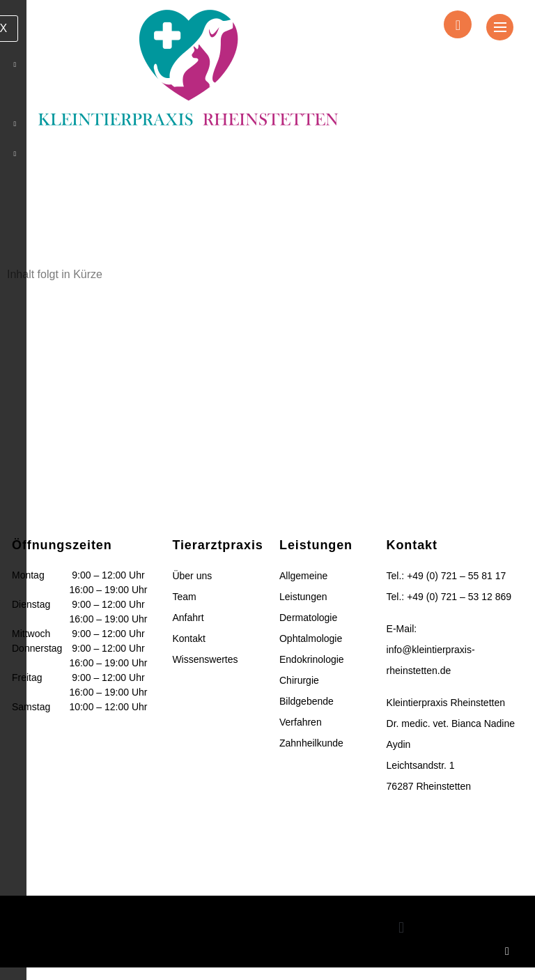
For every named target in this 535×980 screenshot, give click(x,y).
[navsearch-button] (458, 24)
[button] (401, 941)
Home (116, 207)
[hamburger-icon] (500, 28)
